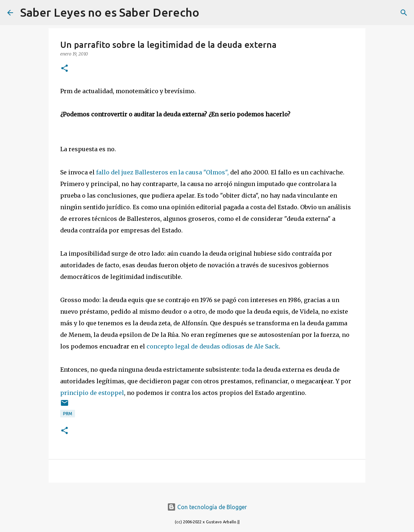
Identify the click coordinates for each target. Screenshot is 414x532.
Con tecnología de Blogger (207, 507)
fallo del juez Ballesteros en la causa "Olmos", (163, 172)
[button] (65, 69)
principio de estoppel (92, 393)
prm (68, 414)
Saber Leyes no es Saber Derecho (110, 12)
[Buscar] (210, 13)
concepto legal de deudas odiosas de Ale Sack (213, 346)
